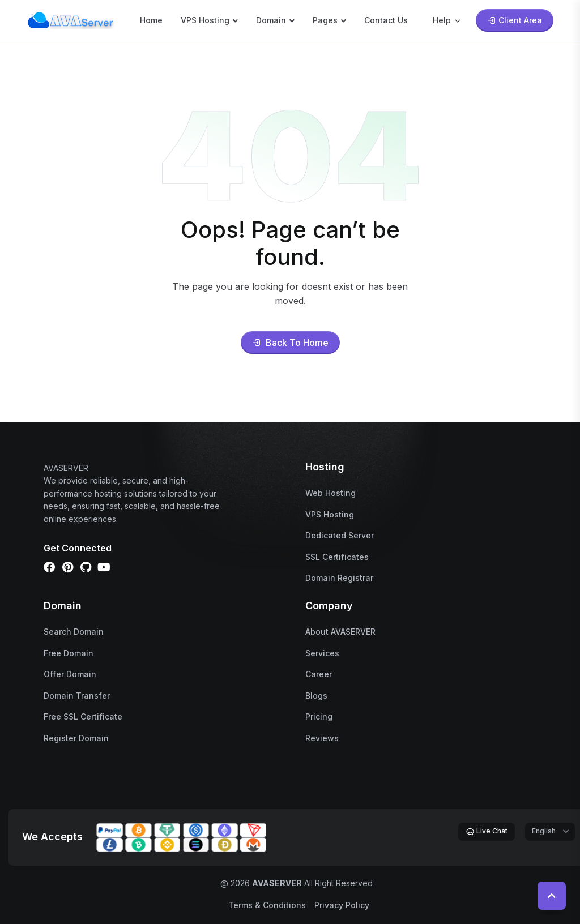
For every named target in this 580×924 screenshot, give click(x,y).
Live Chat (487, 831)
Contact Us (386, 20)
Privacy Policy (342, 905)
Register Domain (76, 738)
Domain (271, 20)
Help (447, 20)
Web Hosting (330, 493)
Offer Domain (70, 674)
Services (322, 653)
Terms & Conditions (267, 905)
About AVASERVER (340, 632)
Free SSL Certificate (83, 716)
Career (319, 674)
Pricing (319, 716)
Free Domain (69, 653)
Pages (325, 20)
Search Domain (74, 632)
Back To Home (290, 343)
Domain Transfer (77, 696)
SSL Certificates (337, 557)
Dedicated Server (340, 535)
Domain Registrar (339, 578)
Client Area (515, 20)
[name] (71, 19)
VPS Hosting (205, 20)
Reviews (322, 738)
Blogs (316, 696)
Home (151, 20)
